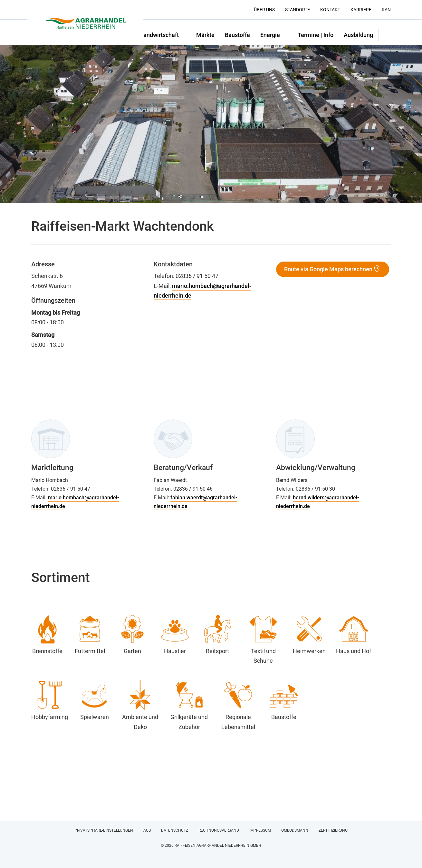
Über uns (264, 10)
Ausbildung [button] (358, 35)
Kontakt (330, 10)
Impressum (260, 830)
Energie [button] (270, 35)
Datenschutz (175, 830)
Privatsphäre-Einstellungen (104, 830)
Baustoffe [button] (237, 35)
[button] (385, 35)
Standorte (297, 10)
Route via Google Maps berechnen (328, 269)
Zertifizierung (333, 830)
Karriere (361, 10)
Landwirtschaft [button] (159, 35)
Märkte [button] (205, 35)
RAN (386, 10)
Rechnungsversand (219, 830)
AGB (147, 830)
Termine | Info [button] (316, 35)
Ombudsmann (295, 830)
